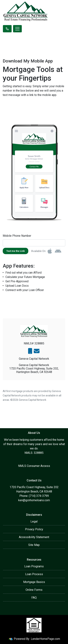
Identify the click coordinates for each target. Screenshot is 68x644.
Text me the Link (16, 251)
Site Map (34, 545)
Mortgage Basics (34, 582)
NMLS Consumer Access (34, 466)
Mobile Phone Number (17, 236)
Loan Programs (34, 566)
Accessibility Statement (34, 537)
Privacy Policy (34, 529)
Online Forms (34, 590)
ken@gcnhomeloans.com (34, 500)
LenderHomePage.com (45, 639)
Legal (34, 521)
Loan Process (34, 574)
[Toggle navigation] (17, 29)
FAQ (34, 598)
